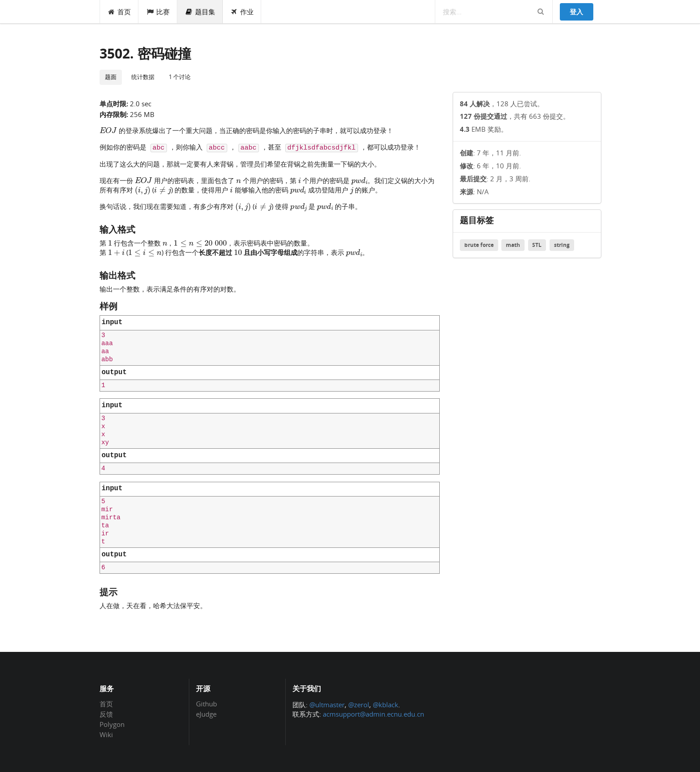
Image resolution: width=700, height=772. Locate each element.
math (513, 245)
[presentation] (108, 130)
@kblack (385, 705)
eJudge (206, 714)
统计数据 (143, 77)
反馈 (106, 714)
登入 (576, 12)
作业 (242, 12)
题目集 (200, 12)
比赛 (158, 12)
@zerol (359, 705)
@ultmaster (327, 705)
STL (537, 245)
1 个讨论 (180, 77)
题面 (111, 77)
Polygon (112, 724)
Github (206, 704)
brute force (479, 245)
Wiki (106, 734)
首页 (119, 12)
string (562, 245)
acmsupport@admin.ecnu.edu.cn (373, 714)
